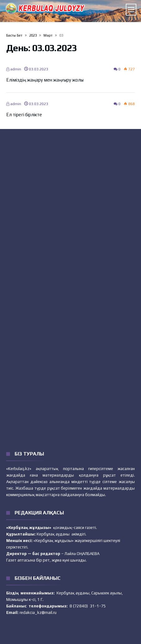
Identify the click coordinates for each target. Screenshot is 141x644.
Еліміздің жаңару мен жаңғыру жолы (45, 80)
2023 (33, 35)
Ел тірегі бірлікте (24, 115)
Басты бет (14, 35)
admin (14, 69)
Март (48, 35)
